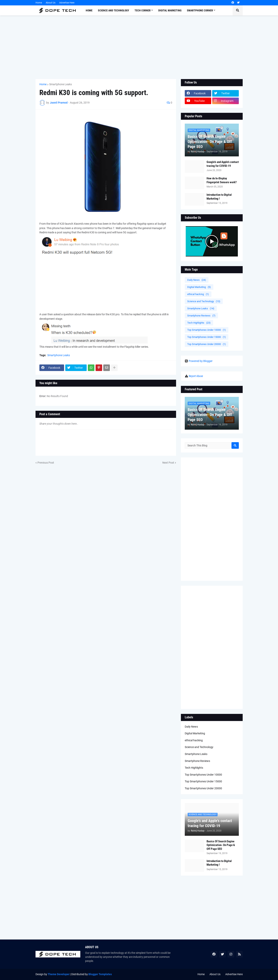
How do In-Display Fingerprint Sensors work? (222, 180)
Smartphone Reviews (201, 316)
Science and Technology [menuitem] (114, 10)
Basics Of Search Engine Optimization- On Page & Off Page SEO (210, 142)
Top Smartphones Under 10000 (207, 330)
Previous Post (46, 463)
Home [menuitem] (89, 10)
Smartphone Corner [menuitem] (200, 10)
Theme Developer (59, 974)
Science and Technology (204, 301)
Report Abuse (196, 376)
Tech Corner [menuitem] (143, 10)
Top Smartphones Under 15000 (207, 337)
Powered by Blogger (199, 361)
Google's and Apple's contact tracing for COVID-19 (223, 164)
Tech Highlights (199, 323)
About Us (51, 3)
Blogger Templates (100, 974)
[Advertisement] (139, 47)
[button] (238, 10)
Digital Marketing (199, 287)
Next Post (168, 463)
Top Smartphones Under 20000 (207, 344)
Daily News (197, 280)
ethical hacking (198, 294)
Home (39, 3)
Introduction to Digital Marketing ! (219, 197)
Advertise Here (67, 3)
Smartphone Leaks (61, 84)
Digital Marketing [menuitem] (170, 10)
